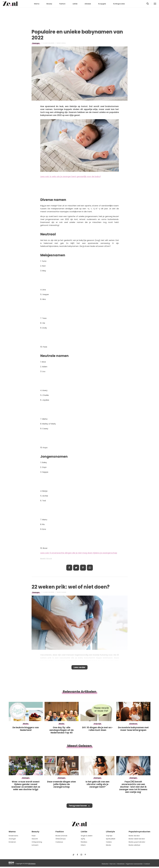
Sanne (64, 592)
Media (108, 845)
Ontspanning (37, 842)
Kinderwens (13, 836)
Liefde (75, 4)
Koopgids (102, 4)
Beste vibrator (134, 836)
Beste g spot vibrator (137, 842)
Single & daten (87, 836)
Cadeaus (59, 842)
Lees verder (79, 668)
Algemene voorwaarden (134, 864)
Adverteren (121, 864)
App (90, 568)
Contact (147, 864)
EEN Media (32, 864)
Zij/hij (83, 839)
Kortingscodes (119, 4)
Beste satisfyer (135, 845)
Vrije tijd (109, 836)
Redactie (105, 864)
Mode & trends (61, 836)
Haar (34, 836)
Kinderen (12, 842)
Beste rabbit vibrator (137, 839)
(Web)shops (61, 839)
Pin (83, 568)
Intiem (83, 845)
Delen (69, 568)
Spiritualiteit (111, 839)
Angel (64, 43)
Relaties (84, 842)
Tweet (76, 568)
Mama (37, 4)
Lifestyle (88, 4)
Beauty (49, 4)
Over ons (113, 864)
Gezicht (35, 839)
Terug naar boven (78, 808)
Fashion (62, 4)
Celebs (109, 842)
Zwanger (36, 43)
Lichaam (35, 845)
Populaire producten (139, 832)
